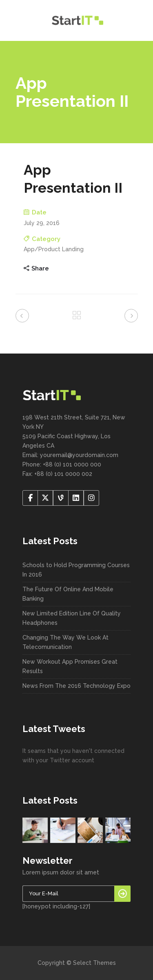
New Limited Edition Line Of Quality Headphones (72, 618)
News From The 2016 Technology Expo (76, 686)
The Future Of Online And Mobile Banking (68, 594)
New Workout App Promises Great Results (70, 666)
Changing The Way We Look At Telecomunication (65, 642)
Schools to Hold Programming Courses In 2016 (76, 570)
